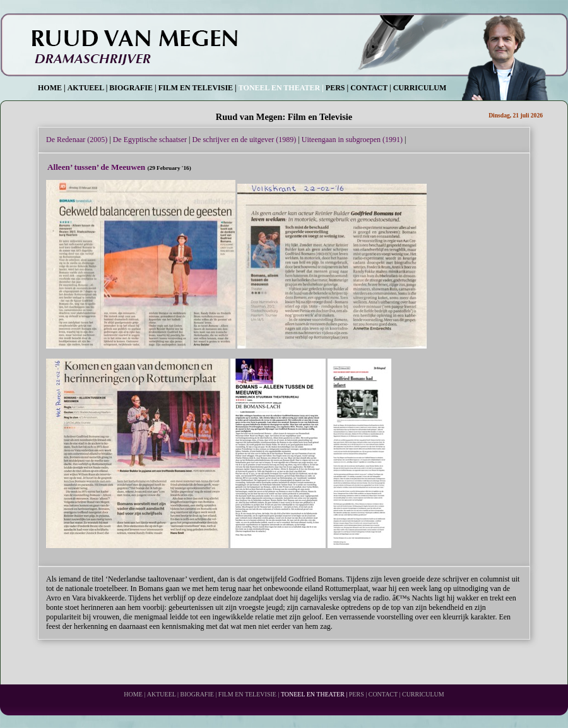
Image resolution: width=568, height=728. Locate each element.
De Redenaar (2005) (77, 140)
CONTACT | (371, 88)
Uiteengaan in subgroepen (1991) (352, 140)
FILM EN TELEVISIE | (198, 88)
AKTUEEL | (88, 88)
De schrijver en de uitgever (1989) (244, 140)
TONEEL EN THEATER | (281, 88)
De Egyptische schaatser (150, 140)
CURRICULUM (420, 88)
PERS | (337, 88)
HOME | (52, 88)
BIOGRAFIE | (133, 88)
